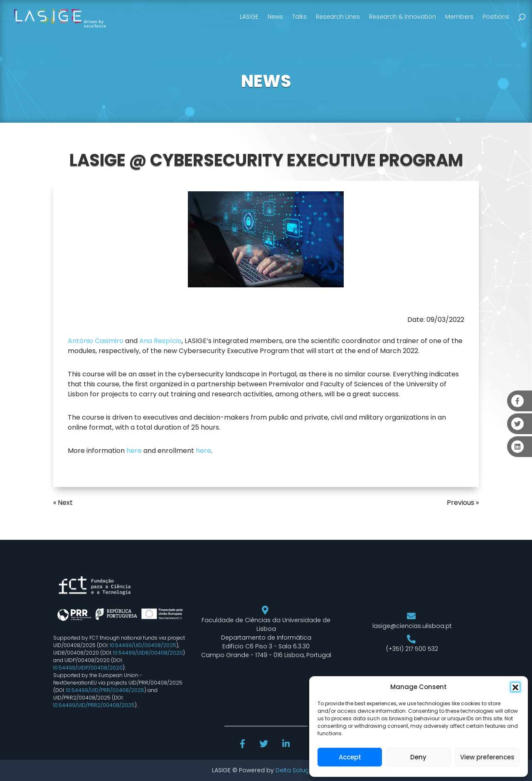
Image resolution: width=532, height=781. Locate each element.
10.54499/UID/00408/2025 (143, 645)
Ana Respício (160, 341)
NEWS (266, 81)
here (134, 451)
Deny (418, 757)
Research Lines (338, 17)
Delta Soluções (298, 770)
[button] (515, 687)
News (275, 17)
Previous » (463, 503)
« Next (63, 503)
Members (459, 17)
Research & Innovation (403, 17)
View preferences (487, 757)
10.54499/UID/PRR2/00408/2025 (94, 705)
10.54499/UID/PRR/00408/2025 (105, 690)
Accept (350, 757)
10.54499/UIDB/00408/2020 (148, 653)
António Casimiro (96, 341)
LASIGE (249, 17)
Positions (496, 17)
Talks (299, 17)
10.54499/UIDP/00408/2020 (88, 668)
